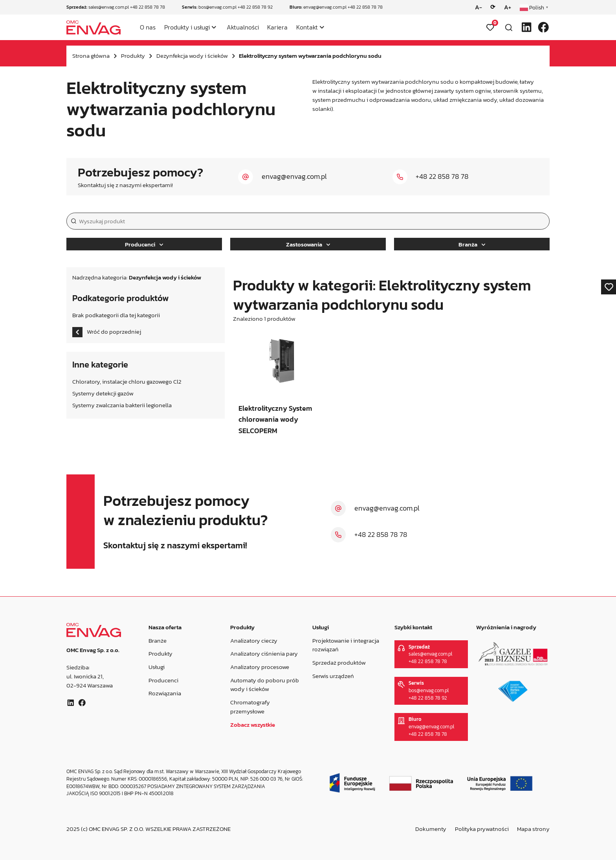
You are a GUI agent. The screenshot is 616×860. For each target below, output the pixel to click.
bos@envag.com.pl (217, 7)
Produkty (133, 56)
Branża (472, 244)
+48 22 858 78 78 (148, 7)
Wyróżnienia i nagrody (506, 627)
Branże (157, 640)
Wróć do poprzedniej (107, 332)
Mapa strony (533, 829)
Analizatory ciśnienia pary (264, 653)
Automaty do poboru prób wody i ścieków (265, 684)
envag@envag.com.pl (325, 7)
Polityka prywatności (482, 829)
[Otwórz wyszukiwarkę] (509, 28)
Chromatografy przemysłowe (250, 707)
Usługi (156, 667)
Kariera (277, 27)
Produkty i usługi (187, 27)
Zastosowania (308, 244)
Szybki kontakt (413, 627)
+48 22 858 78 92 (255, 7)
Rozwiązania (164, 693)
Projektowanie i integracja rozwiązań (346, 645)
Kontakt (307, 27)
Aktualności (243, 27)
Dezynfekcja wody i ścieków (192, 56)
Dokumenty (431, 829)
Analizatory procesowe (260, 667)
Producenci (144, 244)
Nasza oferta (165, 627)
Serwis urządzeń (333, 675)
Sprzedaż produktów (339, 662)
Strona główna (91, 56)
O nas (148, 27)
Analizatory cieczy (254, 640)
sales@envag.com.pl (109, 7)
